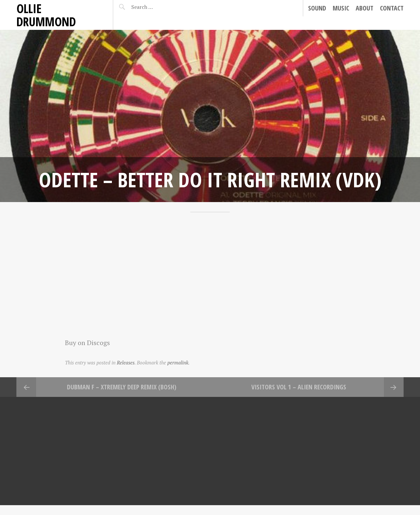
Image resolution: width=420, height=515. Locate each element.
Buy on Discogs (87, 343)
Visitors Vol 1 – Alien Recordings (299, 387)
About (365, 8)
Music (341, 8)
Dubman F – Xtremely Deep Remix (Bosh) (122, 387)
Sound (317, 8)
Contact (392, 8)
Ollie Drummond (46, 15)
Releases (126, 362)
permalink (178, 362)
